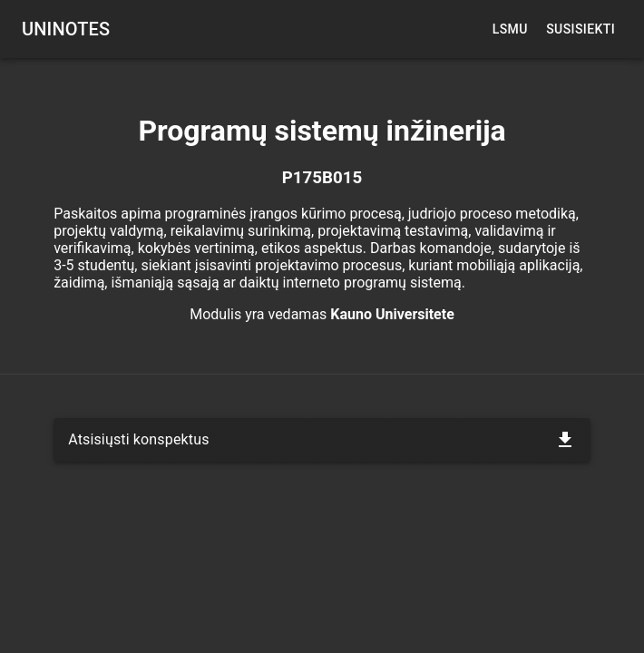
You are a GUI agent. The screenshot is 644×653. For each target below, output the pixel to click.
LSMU (510, 29)
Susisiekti (581, 29)
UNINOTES (66, 29)
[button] (322, 440)
